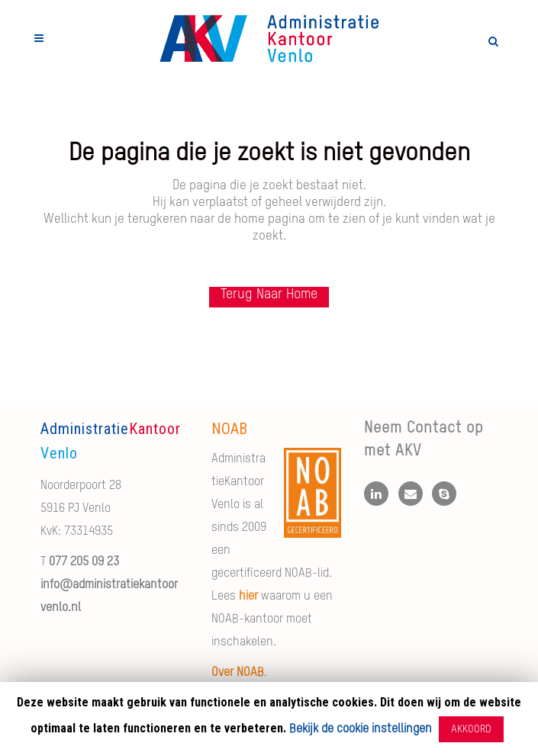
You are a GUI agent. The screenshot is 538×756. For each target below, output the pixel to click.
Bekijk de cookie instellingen (361, 729)
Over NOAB (238, 673)
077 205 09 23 (84, 562)
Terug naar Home (269, 294)
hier (248, 597)
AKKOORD (471, 729)
